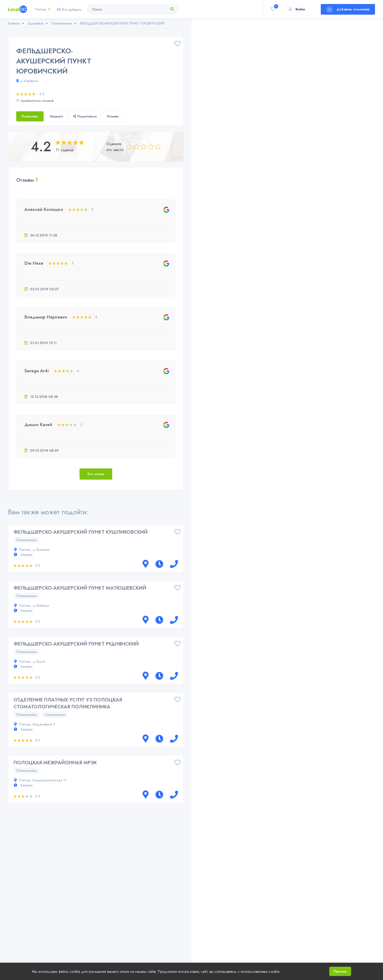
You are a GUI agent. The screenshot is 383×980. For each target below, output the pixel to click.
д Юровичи (27, 81)
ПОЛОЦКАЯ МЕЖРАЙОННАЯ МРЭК (55, 763)
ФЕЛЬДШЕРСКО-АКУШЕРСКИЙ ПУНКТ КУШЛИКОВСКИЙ (81, 532)
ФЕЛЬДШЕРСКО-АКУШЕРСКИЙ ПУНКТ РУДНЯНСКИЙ (76, 644)
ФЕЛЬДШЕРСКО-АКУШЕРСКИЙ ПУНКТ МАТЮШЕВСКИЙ (80, 588)
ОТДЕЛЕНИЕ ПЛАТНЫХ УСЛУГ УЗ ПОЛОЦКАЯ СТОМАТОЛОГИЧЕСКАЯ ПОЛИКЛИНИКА (68, 703)
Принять (340, 971)
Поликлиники (26, 540)
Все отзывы (96, 474)
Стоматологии (55, 715)
